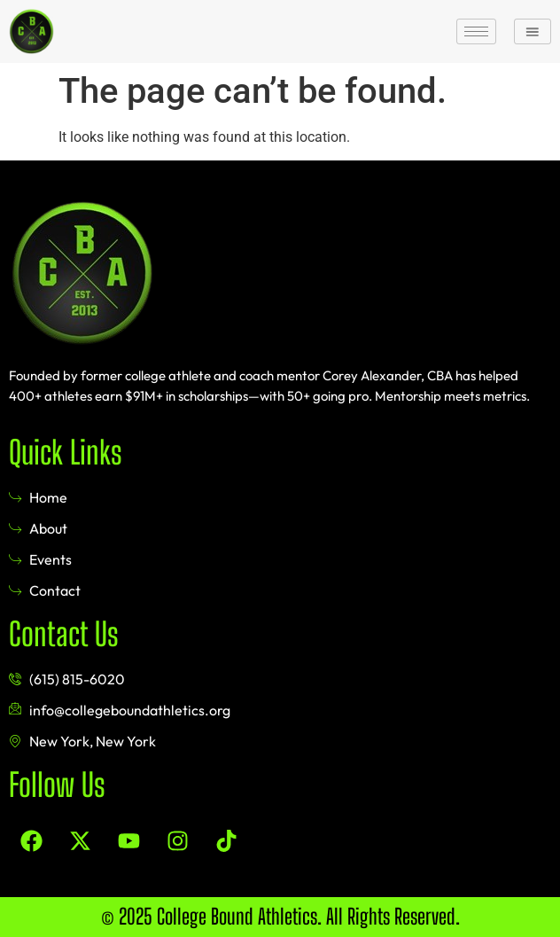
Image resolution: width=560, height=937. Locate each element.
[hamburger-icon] (476, 31)
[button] (533, 31)
